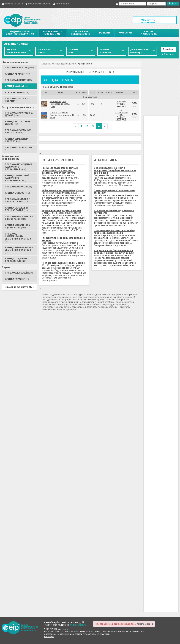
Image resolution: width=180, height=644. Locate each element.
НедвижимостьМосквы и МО (52, 33)
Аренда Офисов (18, 193)
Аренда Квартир (18, 74)
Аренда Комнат (17, 86)
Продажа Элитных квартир (16, 100)
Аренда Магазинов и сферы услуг (18, 226)
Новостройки (17, 92)
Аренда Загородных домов (18, 123)
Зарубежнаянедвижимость (81, 33)
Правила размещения (39, 4)
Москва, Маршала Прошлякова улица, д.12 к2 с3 (62, 115)
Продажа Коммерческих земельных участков (18, 237)
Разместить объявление (148, 21)
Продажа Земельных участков (18, 131)
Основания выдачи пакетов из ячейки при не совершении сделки (114, 232)
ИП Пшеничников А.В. (121, 113)
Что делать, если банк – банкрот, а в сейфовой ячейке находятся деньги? (114, 252)
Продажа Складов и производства (18, 200)
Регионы (105, 33)
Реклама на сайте (14, 4)
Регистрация (62, 4)
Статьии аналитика (149, 33)
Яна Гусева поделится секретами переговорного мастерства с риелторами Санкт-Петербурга (60, 170)
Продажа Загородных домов (19, 114)
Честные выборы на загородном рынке (63, 263)
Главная (46, 64)
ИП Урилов (121, 102)
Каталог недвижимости (64, 64)
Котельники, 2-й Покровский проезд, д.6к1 (60, 104)
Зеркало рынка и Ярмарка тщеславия (62, 210)
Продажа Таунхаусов (19, 149)
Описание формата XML (19, 287)
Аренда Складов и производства (17, 209)
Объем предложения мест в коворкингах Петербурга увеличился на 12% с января (115, 170)
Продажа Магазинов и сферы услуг (19, 218)
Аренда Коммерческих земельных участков (19, 250)
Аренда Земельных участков (17, 140)
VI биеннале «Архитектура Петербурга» (63, 190)
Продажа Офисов (18, 187)
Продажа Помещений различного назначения (18, 167)
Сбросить (167, 54)
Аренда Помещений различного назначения (17, 178)
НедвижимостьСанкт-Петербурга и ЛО (20, 33)
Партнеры (49, 637)
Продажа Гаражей (19, 273)
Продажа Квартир (19, 68)
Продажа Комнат (18, 80)
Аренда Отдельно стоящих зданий (17, 260)
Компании (125, 33)
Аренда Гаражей (17, 279)
